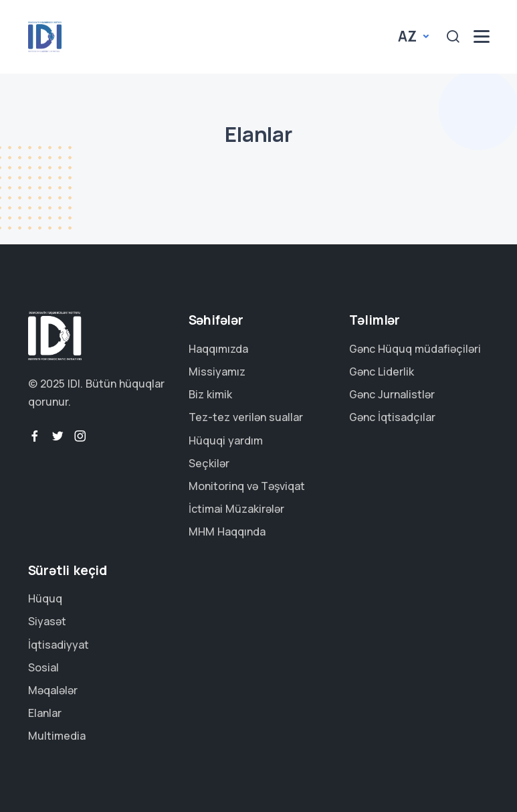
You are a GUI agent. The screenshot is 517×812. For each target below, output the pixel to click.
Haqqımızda (218, 349)
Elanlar (45, 713)
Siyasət (47, 621)
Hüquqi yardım (226, 440)
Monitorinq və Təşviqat (247, 486)
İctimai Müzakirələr (236, 509)
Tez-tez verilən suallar (246, 417)
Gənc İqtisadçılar (392, 417)
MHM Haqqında (227, 532)
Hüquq (45, 598)
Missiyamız (217, 372)
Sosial (43, 667)
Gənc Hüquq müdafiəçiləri (415, 349)
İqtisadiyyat (59, 645)
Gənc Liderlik (382, 372)
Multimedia (57, 736)
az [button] (409, 36)
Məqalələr (53, 690)
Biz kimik (210, 394)
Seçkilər (209, 463)
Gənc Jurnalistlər (392, 394)
